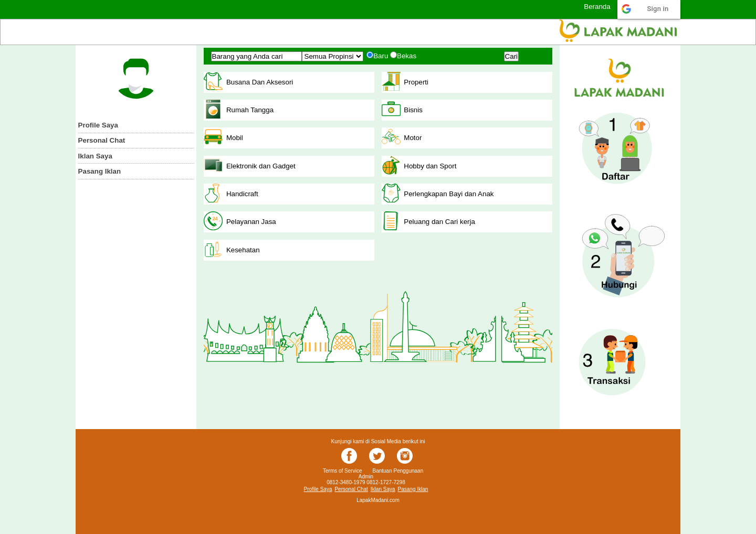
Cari (511, 56)
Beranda (597, 7)
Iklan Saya (95, 156)
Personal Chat (102, 140)
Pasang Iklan (100, 171)
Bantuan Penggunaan (398, 471)
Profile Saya (98, 125)
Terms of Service (342, 471)
